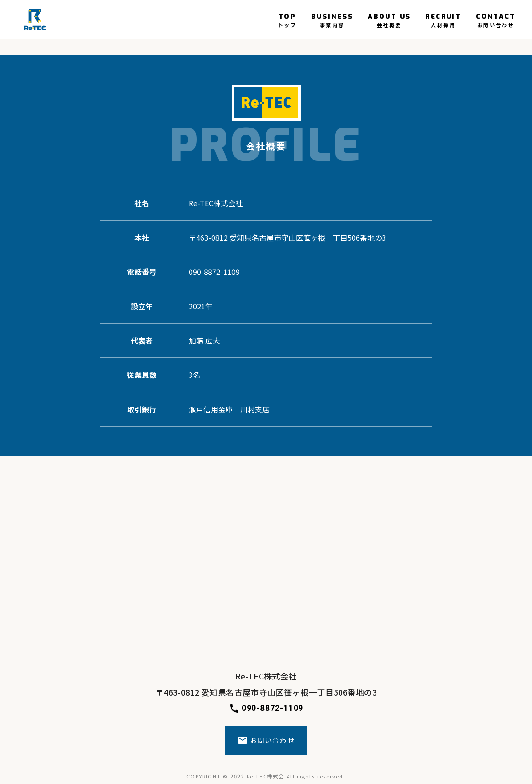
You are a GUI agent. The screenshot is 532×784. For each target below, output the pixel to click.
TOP (287, 20)
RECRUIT (443, 20)
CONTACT (496, 20)
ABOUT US (389, 20)
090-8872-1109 (266, 709)
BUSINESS (332, 20)
